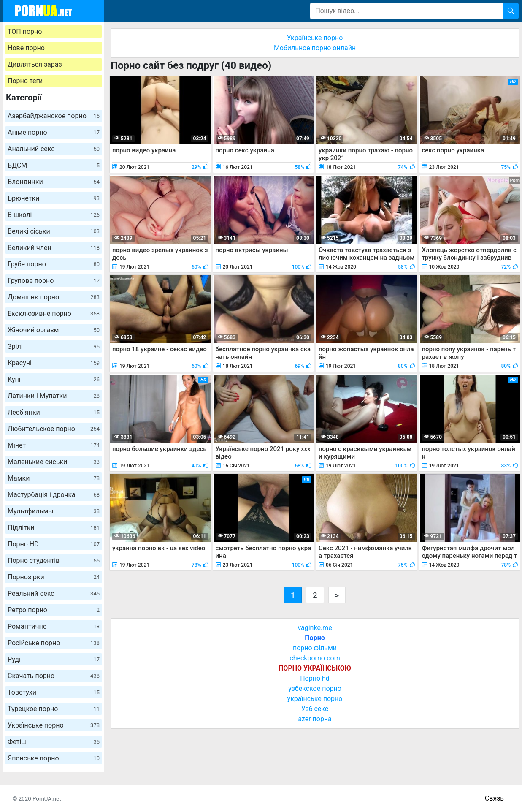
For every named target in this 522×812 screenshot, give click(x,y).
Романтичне (54, 626)
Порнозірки (54, 577)
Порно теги (25, 81)
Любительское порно (54, 429)
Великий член (54, 248)
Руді (54, 659)
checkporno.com (315, 658)
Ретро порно (54, 610)
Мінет (54, 445)
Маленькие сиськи (54, 462)
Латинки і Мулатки (54, 396)
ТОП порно (25, 31)
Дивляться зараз (35, 64)
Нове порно (26, 48)
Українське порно (54, 725)
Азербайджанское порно (54, 116)
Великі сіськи (54, 231)
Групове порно (54, 281)
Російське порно (54, 643)
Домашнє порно (54, 297)
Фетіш (54, 742)
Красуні (54, 363)
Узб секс (315, 709)
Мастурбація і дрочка (54, 495)
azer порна (315, 719)
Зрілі (54, 346)
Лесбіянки (54, 412)
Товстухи (54, 692)
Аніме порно (54, 132)
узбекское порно (315, 688)
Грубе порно (54, 264)
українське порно (315, 699)
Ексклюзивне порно (54, 314)
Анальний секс (54, 149)
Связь (494, 798)
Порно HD (54, 544)
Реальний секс (54, 593)
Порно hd (315, 678)
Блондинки (54, 182)
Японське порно (54, 758)
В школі (54, 215)
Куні (54, 379)
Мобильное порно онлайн (315, 48)
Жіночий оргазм (54, 330)
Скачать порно (54, 676)
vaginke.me (315, 628)
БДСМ (54, 165)
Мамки (54, 478)
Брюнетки (54, 198)
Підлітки (54, 528)
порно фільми (315, 648)
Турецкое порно (54, 709)
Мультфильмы (54, 511)
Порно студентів (54, 561)
